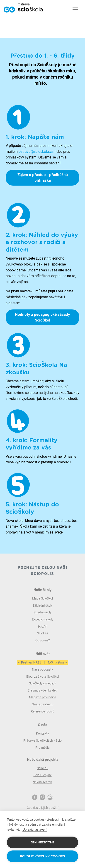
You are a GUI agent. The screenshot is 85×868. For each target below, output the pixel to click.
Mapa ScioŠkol (42, 598)
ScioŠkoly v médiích (43, 683)
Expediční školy (43, 619)
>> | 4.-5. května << (42, 662)
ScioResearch (43, 782)
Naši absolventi (42, 704)
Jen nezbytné (42, 842)
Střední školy (42, 612)
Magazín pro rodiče (42, 697)
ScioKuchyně (43, 775)
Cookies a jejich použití (42, 808)
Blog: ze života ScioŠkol (43, 677)
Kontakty (42, 733)
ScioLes (43, 633)
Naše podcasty (42, 669)
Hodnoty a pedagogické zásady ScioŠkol (42, 317)
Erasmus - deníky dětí (42, 690)
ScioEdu (43, 768)
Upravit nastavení (35, 830)
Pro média (42, 748)
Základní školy (43, 605)
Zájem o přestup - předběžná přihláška (43, 177)
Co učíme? (43, 640)
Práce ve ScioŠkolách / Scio (42, 740)
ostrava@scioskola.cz (36, 152)
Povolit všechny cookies (42, 856)
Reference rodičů (43, 711)
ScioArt (42, 626)
